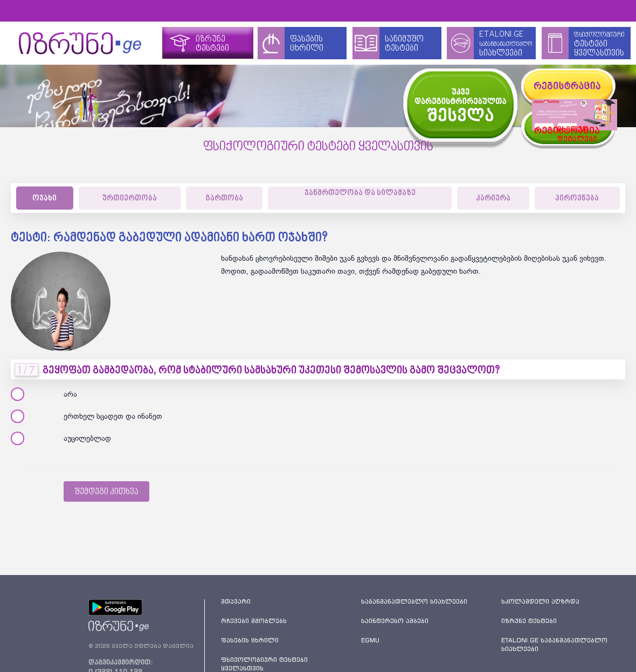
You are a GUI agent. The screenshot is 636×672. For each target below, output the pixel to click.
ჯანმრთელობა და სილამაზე (360, 193)
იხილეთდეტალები (567, 127)
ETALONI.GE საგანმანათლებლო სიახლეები (554, 645)
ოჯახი (44, 199)
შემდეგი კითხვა (106, 492)
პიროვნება (577, 199)
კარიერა (493, 199)
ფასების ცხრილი (250, 640)
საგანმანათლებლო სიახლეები (414, 601)
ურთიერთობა (129, 199)
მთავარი (236, 601)
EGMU (370, 640)
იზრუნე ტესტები (529, 621)
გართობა (224, 199)
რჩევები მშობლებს (254, 621)
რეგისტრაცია (544, 128)
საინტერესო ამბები (395, 621)
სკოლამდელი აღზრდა (540, 601)
